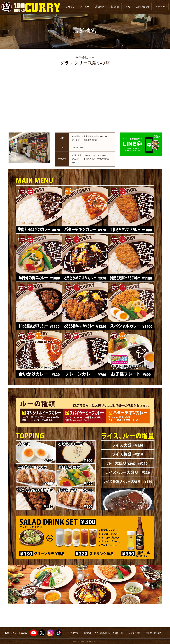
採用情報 (74, 633)
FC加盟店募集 (103, 633)
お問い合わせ (143, 7)
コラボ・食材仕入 (154, 633)
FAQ (128, 7)
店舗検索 (100, 7)
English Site (161, 7)
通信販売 (115, 7)
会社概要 (88, 633)
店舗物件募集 (134, 633)
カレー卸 (119, 633)
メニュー (85, 7)
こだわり (70, 7)
